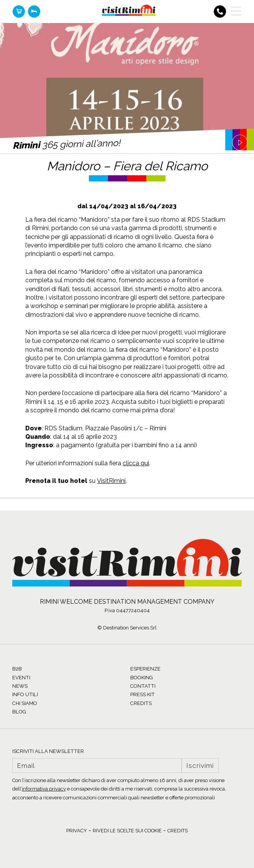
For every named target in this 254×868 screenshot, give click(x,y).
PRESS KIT (143, 694)
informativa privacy (44, 789)
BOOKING (142, 678)
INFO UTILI (25, 694)
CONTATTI (143, 686)
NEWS (20, 686)
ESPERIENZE (145, 669)
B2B (17, 669)
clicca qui (136, 463)
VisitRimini (111, 481)
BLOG (19, 712)
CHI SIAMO (25, 703)
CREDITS (141, 703)
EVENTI (21, 678)
